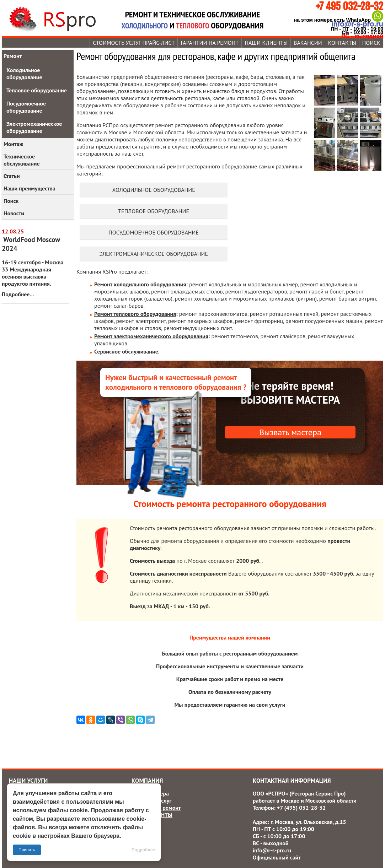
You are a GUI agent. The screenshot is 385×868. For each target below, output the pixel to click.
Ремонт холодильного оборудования (140, 284)
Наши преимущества (30, 188)
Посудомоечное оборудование (154, 232)
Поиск (11, 201)
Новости (14, 213)
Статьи (12, 176)
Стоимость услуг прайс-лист (134, 43)
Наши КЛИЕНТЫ (266, 43)
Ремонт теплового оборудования (135, 314)
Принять (27, 850)
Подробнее (143, 850)
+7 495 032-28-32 (350, 6)
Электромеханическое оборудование (154, 254)
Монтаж (14, 144)
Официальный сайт (277, 857)
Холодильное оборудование (153, 190)
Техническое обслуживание (22, 160)
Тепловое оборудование (154, 211)
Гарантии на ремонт (210, 43)
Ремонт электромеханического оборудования (151, 336)
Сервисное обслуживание (126, 351)
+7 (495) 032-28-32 (301, 808)
